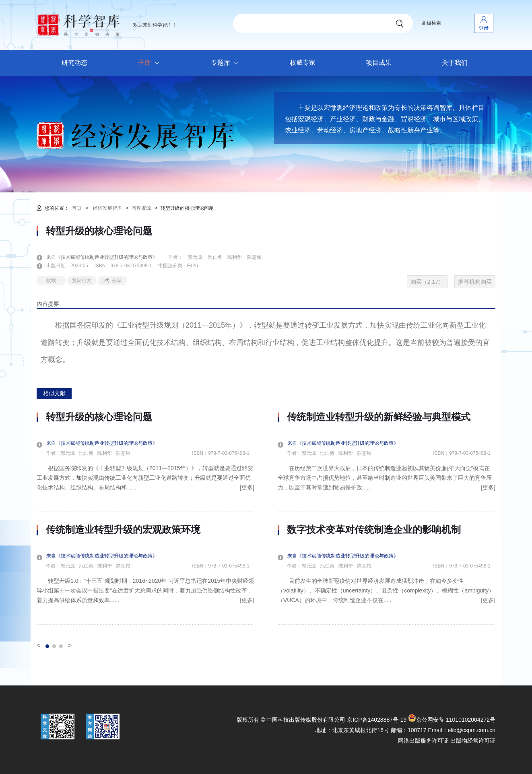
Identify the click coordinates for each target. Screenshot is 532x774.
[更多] (247, 487)
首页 (77, 208)
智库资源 (141, 208)
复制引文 (82, 281)
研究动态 (74, 63)
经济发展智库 (107, 208)
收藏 (51, 281)
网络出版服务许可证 (423, 741)
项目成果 (379, 63)
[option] (145, 518)
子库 (151, 63)
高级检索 (431, 23)
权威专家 (303, 63)
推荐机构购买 (475, 282)
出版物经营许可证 (473, 741)
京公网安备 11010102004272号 (452, 720)
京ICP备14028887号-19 (377, 720)
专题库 (227, 63)
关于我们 (455, 63)
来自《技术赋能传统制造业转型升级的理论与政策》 (107, 257)
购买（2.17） (427, 282)
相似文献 (54, 393)
